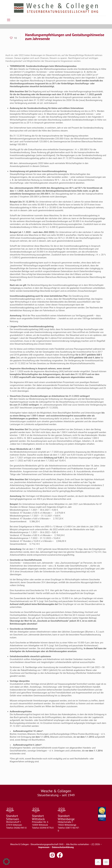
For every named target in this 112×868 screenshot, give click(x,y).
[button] (6, 862)
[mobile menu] (9, 20)
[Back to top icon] (98, 862)
